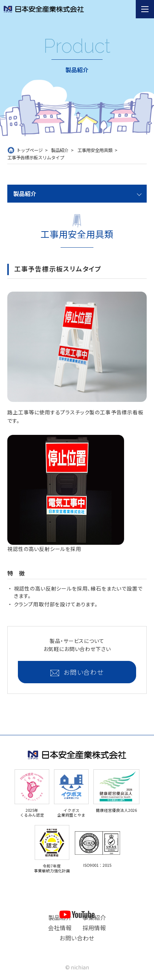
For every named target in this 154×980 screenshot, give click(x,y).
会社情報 (60, 928)
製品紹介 (60, 150)
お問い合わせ (84, 672)
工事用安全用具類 (95, 150)
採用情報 (94, 928)
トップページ (30, 150)
